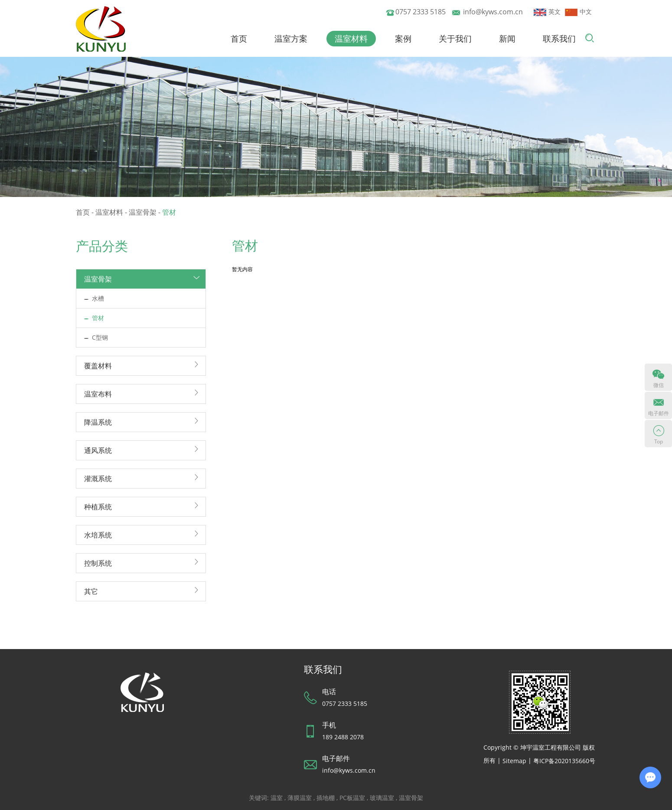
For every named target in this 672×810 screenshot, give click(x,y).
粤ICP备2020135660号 (564, 761)
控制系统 (98, 563)
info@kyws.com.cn (493, 12)
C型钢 (100, 337)
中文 (578, 12)
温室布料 (98, 394)
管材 (169, 212)
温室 (277, 798)
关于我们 (455, 39)
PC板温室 (352, 798)
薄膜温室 (300, 798)
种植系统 (98, 507)
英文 (547, 12)
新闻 (507, 39)
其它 (91, 591)
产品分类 (102, 246)
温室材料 (351, 39)
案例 (403, 39)
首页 (239, 39)
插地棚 (326, 798)
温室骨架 (143, 212)
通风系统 (98, 450)
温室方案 (291, 39)
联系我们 (559, 39)
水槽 (98, 298)
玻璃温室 (382, 798)
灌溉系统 (98, 479)
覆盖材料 (98, 366)
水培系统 (98, 535)
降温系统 (98, 422)
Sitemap (514, 761)
